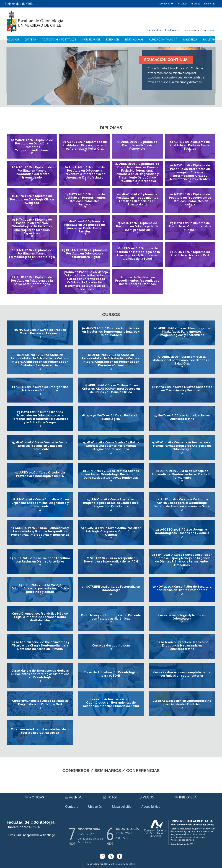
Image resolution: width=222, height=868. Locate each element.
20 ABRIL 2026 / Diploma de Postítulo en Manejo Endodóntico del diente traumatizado (32, 172)
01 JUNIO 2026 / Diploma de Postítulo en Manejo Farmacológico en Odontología (32, 254)
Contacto (72, 807)
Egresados (209, 30)
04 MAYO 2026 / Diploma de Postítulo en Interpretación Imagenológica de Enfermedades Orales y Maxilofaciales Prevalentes (190, 172)
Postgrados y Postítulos (59, 40)
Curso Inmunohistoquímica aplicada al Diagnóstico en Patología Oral (40, 702)
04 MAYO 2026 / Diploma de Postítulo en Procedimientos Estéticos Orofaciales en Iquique (190, 199)
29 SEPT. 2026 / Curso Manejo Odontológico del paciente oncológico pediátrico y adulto (40, 588)
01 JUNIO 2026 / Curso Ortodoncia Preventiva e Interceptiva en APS (40, 474)
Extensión (112, 40)
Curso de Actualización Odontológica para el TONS (111, 674)
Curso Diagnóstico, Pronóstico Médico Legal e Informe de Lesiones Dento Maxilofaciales (40, 617)
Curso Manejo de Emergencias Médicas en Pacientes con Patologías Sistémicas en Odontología (40, 674)
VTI (112, 864)
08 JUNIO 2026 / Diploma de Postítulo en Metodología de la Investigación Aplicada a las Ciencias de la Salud (137, 254)
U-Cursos (183, 4)
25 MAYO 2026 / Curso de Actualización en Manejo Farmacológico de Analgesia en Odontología (182, 446)
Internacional (134, 40)
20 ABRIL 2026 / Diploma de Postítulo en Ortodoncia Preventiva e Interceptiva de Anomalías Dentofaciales (85, 172)
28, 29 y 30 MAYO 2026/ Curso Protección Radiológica (111, 417)
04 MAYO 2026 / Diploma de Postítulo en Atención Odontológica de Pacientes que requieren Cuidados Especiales (32, 226)
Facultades (164, 4)
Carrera (30, 40)
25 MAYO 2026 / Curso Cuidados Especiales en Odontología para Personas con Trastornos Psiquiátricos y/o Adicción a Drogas (40, 417)
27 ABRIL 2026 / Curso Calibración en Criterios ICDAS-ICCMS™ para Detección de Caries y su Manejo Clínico (111, 389)
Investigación (91, 40)
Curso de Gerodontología (111, 646)
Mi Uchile (196, 4)
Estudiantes (154, 30)
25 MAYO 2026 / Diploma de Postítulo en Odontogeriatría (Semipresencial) (137, 226)
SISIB (106, 864)
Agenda (73, 797)
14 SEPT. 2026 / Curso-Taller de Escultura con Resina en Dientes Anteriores (40, 560)
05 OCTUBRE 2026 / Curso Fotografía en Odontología (111, 588)
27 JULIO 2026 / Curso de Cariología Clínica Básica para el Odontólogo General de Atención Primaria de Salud (182, 503)
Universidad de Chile (125, 864)
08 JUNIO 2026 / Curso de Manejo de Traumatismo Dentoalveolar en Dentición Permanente (182, 474)
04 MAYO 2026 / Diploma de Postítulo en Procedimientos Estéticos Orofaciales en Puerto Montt (137, 199)
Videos (146, 797)
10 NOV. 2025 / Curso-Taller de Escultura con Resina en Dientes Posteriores (182, 588)
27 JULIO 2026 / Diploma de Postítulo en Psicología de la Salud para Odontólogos (32, 281)
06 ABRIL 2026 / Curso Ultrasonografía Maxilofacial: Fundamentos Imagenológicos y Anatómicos (182, 332)
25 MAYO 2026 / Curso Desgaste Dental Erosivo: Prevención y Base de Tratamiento (40, 446)
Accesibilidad (151, 807)
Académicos (172, 30)
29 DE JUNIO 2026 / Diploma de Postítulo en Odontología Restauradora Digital (85, 254)
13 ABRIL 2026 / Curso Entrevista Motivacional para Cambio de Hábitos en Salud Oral (182, 360)
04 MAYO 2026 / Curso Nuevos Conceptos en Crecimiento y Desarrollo (182, 389)
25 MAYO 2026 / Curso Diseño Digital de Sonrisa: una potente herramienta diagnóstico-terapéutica (111, 446)
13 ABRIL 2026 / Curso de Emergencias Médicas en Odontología (40, 389)
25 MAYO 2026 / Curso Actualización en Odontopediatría (182, 417)
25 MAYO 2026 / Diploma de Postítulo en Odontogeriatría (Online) (190, 226)
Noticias (35, 797)
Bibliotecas (209, 4)
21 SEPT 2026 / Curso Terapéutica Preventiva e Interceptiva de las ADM (111, 560)
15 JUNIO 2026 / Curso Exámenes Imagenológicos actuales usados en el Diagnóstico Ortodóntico (111, 503)
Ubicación (95, 807)
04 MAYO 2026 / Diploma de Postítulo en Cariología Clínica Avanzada (32, 199)
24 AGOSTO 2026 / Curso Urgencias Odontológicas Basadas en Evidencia (182, 531)
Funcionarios (191, 30)
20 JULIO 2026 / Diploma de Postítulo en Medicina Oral (190, 254)
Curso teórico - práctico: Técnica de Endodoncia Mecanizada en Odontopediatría (182, 646)
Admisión (13, 40)
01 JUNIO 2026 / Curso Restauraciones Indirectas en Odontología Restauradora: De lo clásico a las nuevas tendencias (111, 474)
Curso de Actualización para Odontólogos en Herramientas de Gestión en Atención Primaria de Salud (111, 703)
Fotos (110, 797)
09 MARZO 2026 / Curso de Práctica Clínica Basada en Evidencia (40, 332)
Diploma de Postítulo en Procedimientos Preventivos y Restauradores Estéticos (137, 281)
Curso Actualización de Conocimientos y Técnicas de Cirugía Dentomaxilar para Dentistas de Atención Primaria (40, 646)
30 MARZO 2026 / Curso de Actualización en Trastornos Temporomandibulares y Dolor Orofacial (111, 332)
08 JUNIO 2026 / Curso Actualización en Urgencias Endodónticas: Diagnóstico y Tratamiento (40, 503)
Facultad (209, 40)
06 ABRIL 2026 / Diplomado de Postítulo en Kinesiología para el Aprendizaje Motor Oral (85, 145)
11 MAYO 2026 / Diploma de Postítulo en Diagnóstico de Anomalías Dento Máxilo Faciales (85, 227)
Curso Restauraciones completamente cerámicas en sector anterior (182, 674)
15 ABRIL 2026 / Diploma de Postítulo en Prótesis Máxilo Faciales (190, 145)
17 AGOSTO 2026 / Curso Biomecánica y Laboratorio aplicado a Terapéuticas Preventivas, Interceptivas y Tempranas (40, 531)
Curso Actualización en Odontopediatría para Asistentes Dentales (182, 702)
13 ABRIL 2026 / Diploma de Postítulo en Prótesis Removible (137, 145)
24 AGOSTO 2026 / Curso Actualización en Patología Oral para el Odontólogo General (111, 531)
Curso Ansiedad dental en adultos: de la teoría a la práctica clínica (40, 731)
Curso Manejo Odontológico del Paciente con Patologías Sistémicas (111, 617)
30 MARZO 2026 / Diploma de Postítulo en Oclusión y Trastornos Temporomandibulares (32, 145)
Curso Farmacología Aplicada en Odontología (182, 617)
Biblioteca (190, 40)
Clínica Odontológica (163, 40)
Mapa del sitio (122, 807)
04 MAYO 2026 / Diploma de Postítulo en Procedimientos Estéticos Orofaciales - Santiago (85, 199)
